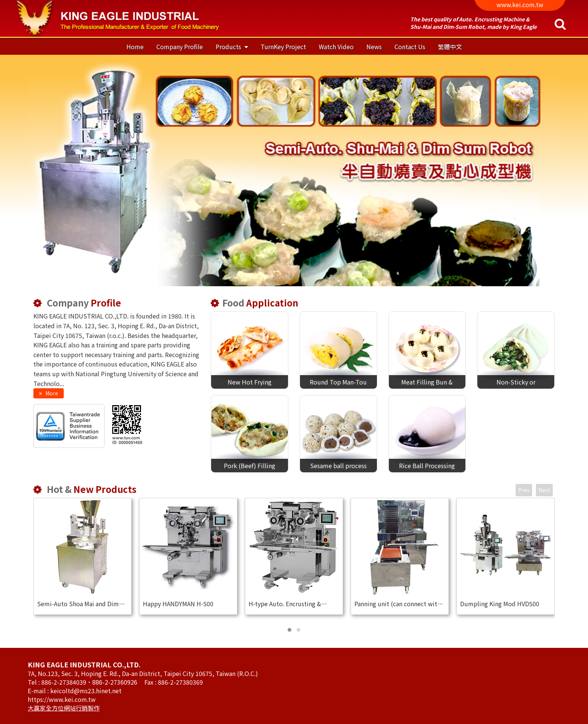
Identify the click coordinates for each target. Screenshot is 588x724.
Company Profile (180, 47)
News (374, 47)
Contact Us (410, 47)
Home (135, 47)
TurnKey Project (283, 47)
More (51, 393)
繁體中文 (450, 47)
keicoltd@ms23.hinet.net (86, 691)
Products (229, 47)
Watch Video (336, 47)
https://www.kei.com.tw (62, 699)
